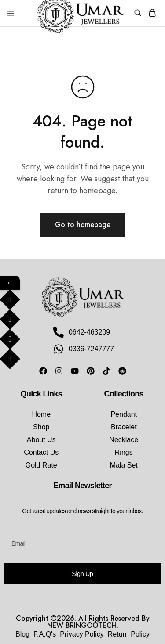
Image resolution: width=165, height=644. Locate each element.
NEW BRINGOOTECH (82, 625)
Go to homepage (83, 225)
